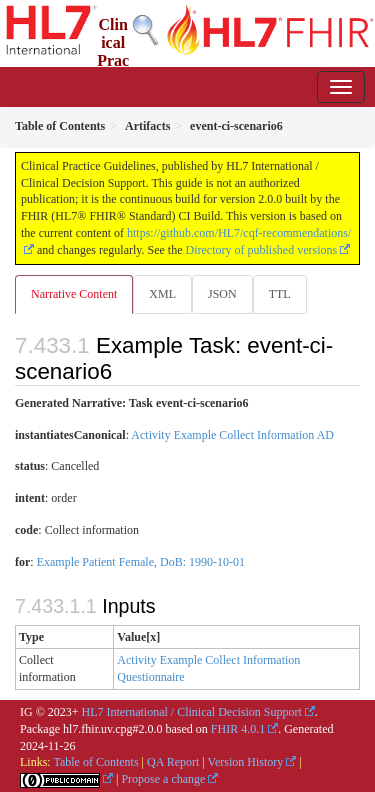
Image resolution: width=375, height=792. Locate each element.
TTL (280, 294)
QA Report (173, 762)
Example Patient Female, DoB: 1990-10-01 (141, 562)
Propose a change (163, 779)
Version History (246, 762)
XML (162, 294)
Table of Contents (95, 762)
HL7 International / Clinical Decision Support (192, 712)
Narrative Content (74, 294)
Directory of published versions (262, 250)
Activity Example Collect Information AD (232, 435)
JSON (222, 294)
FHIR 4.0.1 (238, 729)
